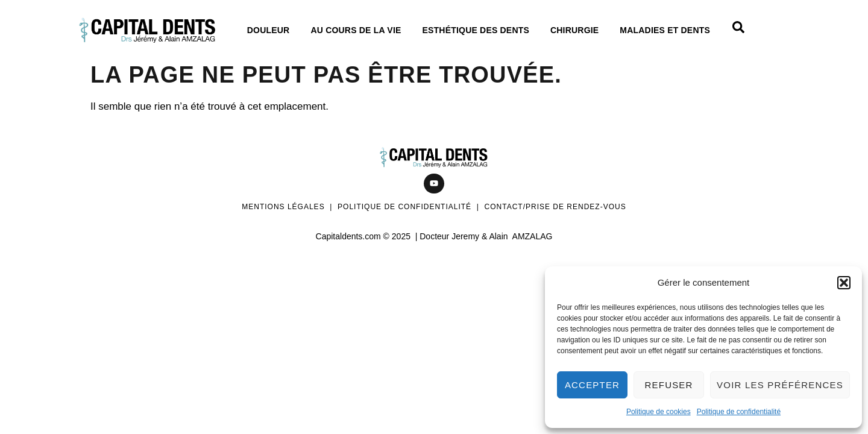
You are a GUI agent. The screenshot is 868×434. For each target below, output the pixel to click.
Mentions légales (283, 207)
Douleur (272, 30)
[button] (844, 283)
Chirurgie (577, 30)
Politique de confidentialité (739, 412)
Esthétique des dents (479, 30)
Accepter (592, 385)
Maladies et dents (668, 30)
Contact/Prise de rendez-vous (555, 207)
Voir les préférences (780, 385)
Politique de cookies (659, 412)
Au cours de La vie (359, 30)
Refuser (669, 385)
